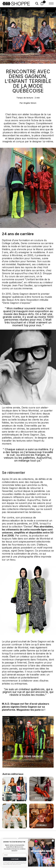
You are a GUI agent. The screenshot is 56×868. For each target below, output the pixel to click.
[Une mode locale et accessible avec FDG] (42, 789)
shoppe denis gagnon (28, 756)
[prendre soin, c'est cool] (15, 816)
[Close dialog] (53, 841)
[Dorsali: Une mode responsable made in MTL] (42, 816)
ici (42, 710)
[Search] (37, 4)
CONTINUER (15, 859)
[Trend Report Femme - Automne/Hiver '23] (15, 789)
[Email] (15, 855)
